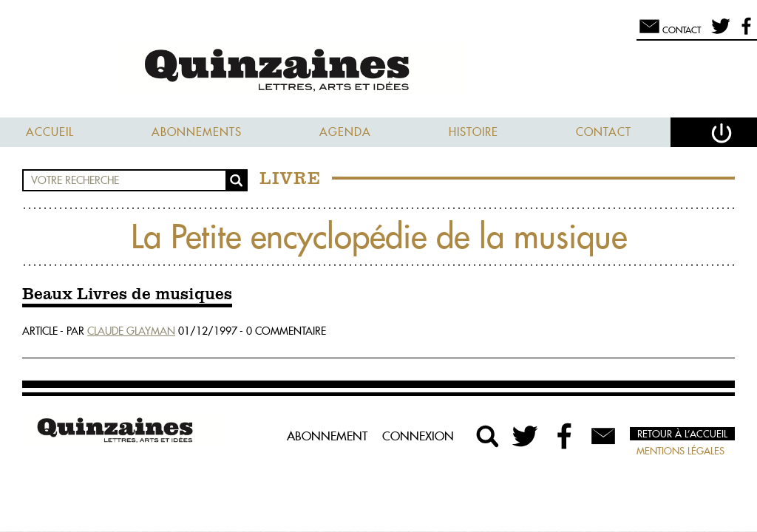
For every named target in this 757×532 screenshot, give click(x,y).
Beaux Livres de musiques (127, 295)
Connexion (418, 436)
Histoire (473, 132)
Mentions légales (680, 451)
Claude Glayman (131, 331)
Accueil (50, 132)
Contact (604, 132)
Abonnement (327, 436)
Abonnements (197, 132)
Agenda (345, 132)
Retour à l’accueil (682, 434)
